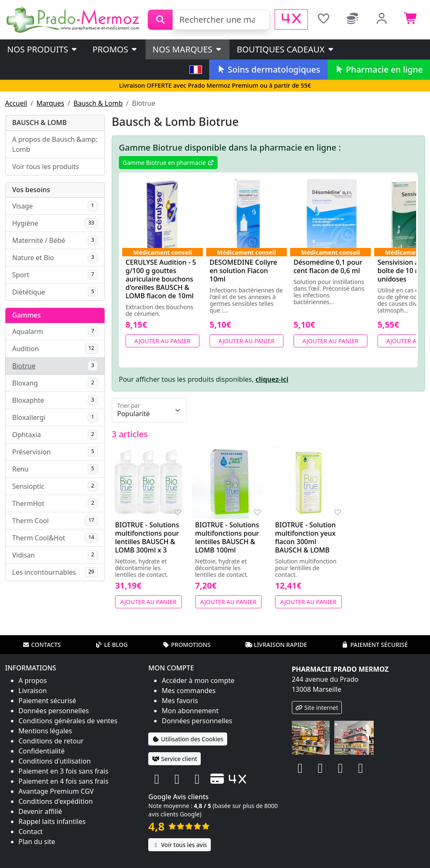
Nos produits (43, 49)
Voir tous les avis (179, 845)
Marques (50, 103)
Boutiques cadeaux (286, 49)
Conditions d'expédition (56, 801)
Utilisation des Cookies (188, 739)
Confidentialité (42, 751)
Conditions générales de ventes (68, 721)
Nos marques (187, 49)
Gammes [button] (26, 315)
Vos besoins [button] (31, 190)
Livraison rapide (276, 645)
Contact (31, 832)
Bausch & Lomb (98, 103)
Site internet (317, 708)
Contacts (42, 645)
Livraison (33, 691)
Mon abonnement (190, 711)
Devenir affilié (40, 811)
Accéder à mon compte (198, 680)
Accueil (16, 103)
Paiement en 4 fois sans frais (63, 781)
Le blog (112, 645)
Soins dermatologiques (268, 69)
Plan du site (37, 842)
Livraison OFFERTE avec (215, 85)
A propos (33, 680)
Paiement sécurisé (375, 645)
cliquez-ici (272, 379)
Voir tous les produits (46, 167)
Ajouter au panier (163, 341)
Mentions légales (45, 731)
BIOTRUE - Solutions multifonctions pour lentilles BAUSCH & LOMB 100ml (227, 537)
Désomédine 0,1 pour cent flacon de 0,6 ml (328, 266)
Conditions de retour (51, 741)
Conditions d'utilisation (55, 761)
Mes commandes (189, 691)
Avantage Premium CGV (56, 791)
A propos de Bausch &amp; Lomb (55, 144)
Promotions (186, 645)
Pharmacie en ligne (379, 69)
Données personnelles (54, 711)
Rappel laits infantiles (52, 821)
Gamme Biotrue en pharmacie (168, 163)
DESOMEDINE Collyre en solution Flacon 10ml (243, 271)
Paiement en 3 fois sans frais (63, 771)
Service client (174, 759)
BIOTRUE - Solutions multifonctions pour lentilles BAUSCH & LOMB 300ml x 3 (147, 537)
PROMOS (115, 49)
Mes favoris (180, 701)
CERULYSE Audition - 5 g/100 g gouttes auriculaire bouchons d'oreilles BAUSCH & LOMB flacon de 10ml (161, 279)
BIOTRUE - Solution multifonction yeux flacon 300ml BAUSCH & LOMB (305, 537)
